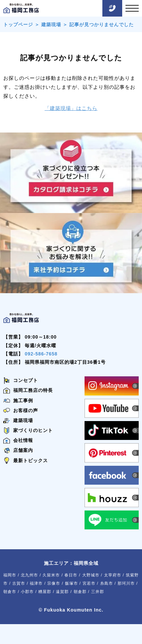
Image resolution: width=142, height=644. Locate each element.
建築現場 (51, 25)
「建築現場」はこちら (71, 108)
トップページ (18, 25)
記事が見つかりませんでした (102, 25)
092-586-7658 (41, 354)
